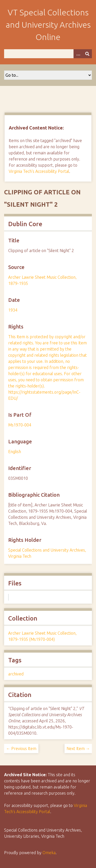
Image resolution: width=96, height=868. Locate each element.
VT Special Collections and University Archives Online (48, 25)
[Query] (48, 54)
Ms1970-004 (20, 425)
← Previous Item (21, 749)
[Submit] (87, 54)
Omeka (49, 853)
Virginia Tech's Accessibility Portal (39, 171)
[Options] (78, 54)
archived (16, 674)
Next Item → (78, 749)
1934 (13, 310)
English (15, 452)
